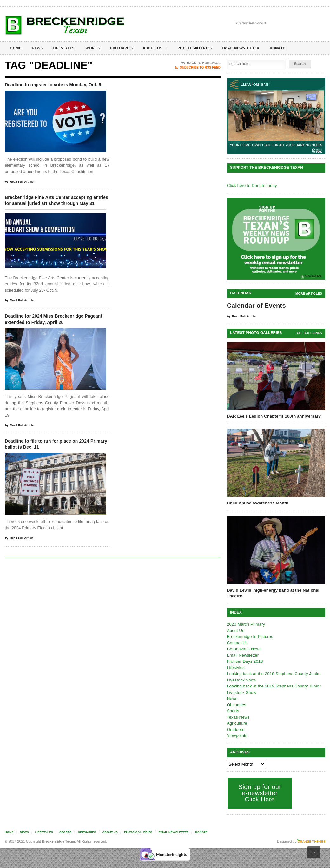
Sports (97, 48)
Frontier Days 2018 (244, 661)
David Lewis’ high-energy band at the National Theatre (272, 593)
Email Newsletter (254, 48)
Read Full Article (21, 191)
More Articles (309, 294)
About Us (163, 49)
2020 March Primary (245, 624)
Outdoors (235, 729)
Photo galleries (205, 48)
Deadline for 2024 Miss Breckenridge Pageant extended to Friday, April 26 (57, 343)
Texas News (238, 717)
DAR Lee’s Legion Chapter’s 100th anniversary (273, 416)
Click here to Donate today (251, 185)
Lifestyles (67, 48)
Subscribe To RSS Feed (198, 68)
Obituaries (128, 48)
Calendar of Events (256, 306)
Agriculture (237, 723)
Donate (293, 48)
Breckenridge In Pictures (249, 636)
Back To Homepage (201, 63)
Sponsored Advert (251, 23)
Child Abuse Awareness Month (257, 503)
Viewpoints (237, 735)
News (39, 48)
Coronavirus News (244, 649)
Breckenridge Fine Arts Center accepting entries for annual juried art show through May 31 (57, 214)
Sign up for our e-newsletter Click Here (259, 793)
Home (16, 48)
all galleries (310, 333)
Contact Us (237, 643)
